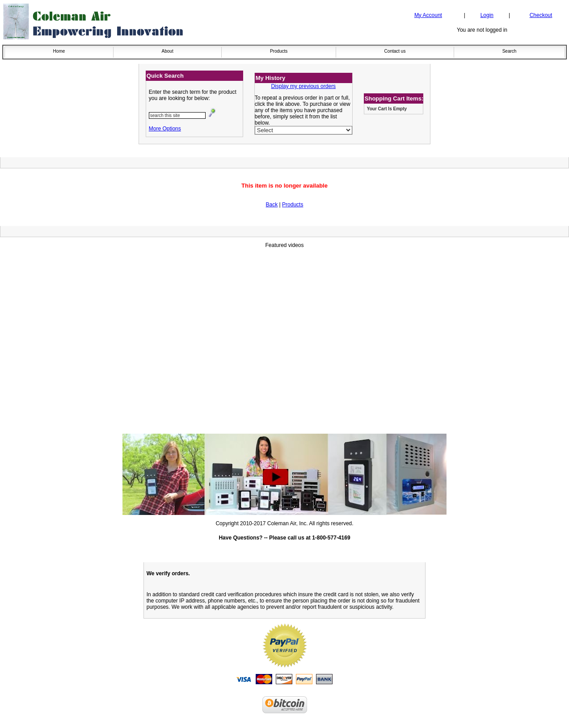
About (168, 51)
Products (279, 51)
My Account (428, 15)
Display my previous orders (303, 86)
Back (272, 205)
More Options (165, 129)
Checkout (541, 15)
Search (510, 51)
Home (59, 51)
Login (487, 15)
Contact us (395, 51)
